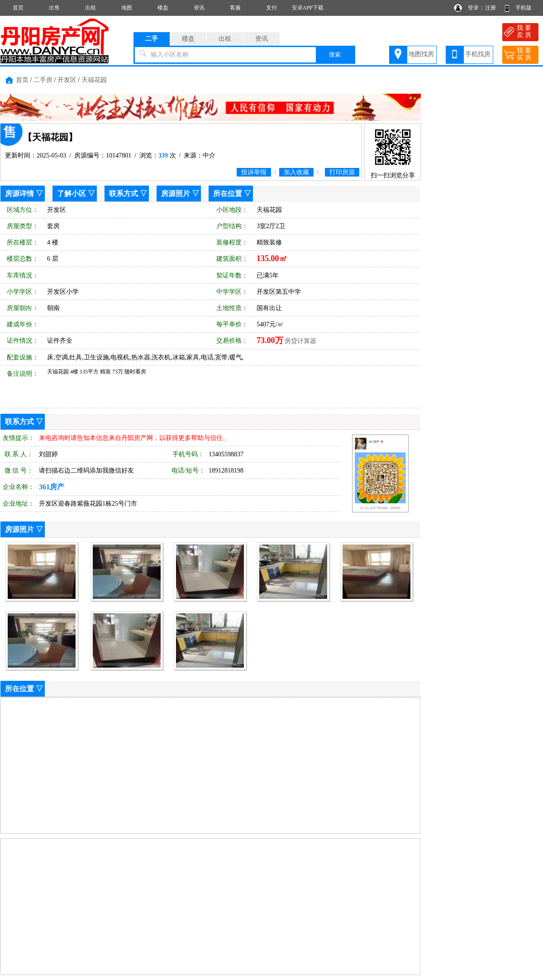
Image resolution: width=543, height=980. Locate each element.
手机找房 (478, 54)
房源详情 (19, 194)
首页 (18, 8)
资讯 (199, 8)
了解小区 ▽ (76, 194)
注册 (491, 8)
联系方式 (124, 194)
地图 (127, 8)
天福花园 (94, 80)
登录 (473, 8)
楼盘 (163, 8)
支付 (271, 8)
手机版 (524, 8)
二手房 (43, 80)
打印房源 (342, 172)
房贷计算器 (300, 341)
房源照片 (176, 194)
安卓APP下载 (308, 8)
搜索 (335, 55)
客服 (235, 8)
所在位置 (228, 194)
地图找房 (421, 54)
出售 (54, 8)
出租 (90, 8)
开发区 (67, 80)
